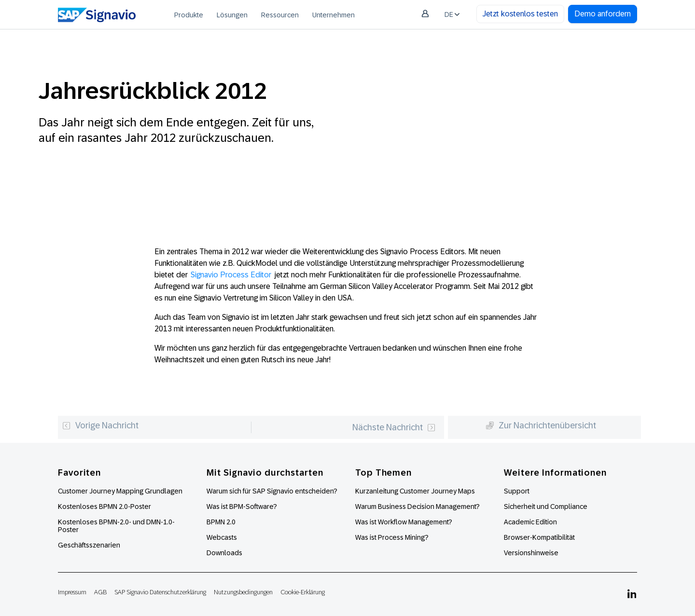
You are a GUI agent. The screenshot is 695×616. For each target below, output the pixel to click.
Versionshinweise (531, 553)
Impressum (72, 592)
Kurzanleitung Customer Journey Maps (415, 491)
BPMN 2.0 (221, 522)
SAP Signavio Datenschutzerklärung (160, 592)
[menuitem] (189, 14)
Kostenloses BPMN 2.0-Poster (104, 506)
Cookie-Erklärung (303, 592)
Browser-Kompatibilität (539, 537)
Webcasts (222, 537)
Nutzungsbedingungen (243, 592)
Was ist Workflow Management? (404, 522)
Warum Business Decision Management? (417, 506)
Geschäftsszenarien (89, 545)
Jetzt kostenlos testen (520, 14)
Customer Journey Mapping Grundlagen (120, 491)
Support (517, 491)
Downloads (224, 553)
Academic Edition (530, 522)
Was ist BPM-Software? (242, 506)
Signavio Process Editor (231, 275)
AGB (100, 592)
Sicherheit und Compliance (546, 506)
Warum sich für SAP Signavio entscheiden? (272, 491)
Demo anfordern (603, 14)
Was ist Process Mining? (392, 537)
